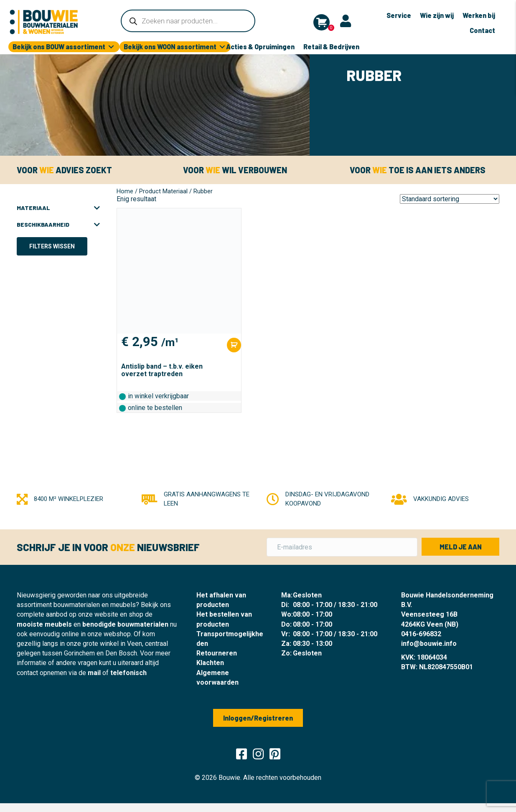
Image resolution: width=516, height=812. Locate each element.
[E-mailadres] (342, 547)
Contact (482, 30)
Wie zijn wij (437, 15)
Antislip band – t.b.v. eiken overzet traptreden (162, 370)
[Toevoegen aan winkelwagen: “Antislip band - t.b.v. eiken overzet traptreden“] (234, 345)
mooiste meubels (44, 624)
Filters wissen (52, 246)
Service (399, 15)
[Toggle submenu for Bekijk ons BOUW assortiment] (111, 47)
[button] (460, 547)
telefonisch (128, 673)
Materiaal (58, 208)
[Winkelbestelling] (450, 199)
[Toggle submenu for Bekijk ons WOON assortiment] (222, 47)
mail (94, 673)
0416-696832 (421, 634)
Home (125, 191)
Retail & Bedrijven (331, 47)
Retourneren (217, 653)
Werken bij (479, 15)
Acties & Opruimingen (260, 47)
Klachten (210, 663)
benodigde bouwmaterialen (125, 624)
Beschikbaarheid (58, 225)
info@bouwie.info (429, 644)
